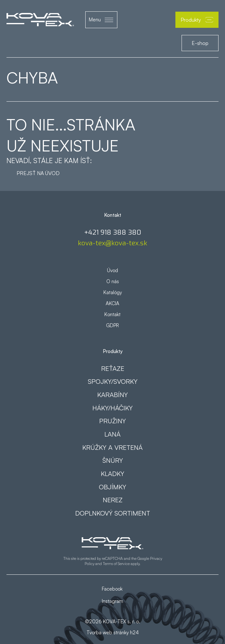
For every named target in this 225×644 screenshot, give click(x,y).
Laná (113, 434)
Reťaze (113, 368)
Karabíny (113, 395)
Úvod (113, 270)
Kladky (113, 474)
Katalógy (113, 292)
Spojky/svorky (113, 381)
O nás (113, 281)
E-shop (200, 43)
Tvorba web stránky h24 (113, 633)
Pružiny (113, 421)
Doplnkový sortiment (113, 513)
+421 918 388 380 (113, 233)
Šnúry (113, 460)
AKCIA (113, 303)
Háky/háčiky (113, 408)
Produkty (197, 20)
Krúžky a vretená (113, 447)
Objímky (113, 487)
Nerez (113, 500)
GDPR (113, 325)
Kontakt (113, 314)
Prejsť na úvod (38, 173)
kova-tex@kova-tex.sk (113, 243)
